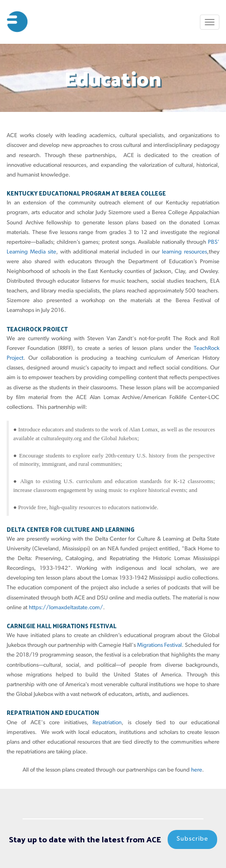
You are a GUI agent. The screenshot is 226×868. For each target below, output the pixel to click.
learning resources (184, 252)
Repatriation (107, 723)
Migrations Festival (159, 645)
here (197, 770)
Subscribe (192, 839)
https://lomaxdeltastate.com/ (66, 608)
